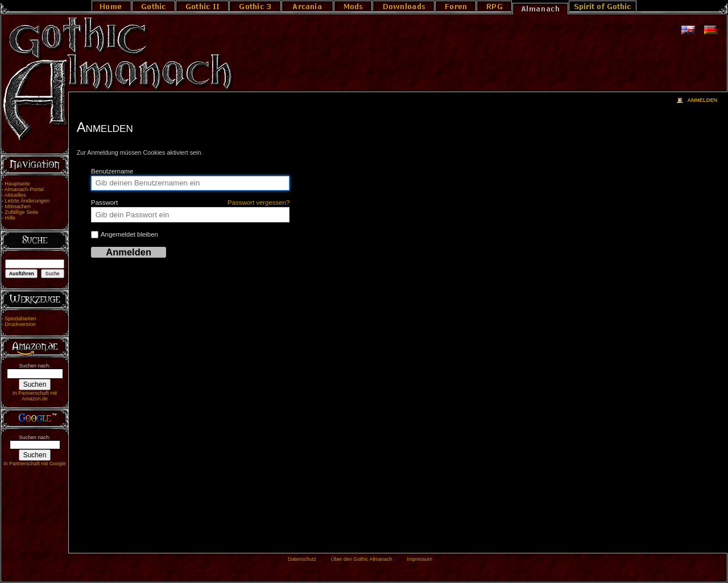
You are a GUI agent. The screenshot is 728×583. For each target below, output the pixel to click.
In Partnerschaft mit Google (35, 464)
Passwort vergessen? (258, 202)
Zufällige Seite (21, 212)
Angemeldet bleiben (125, 235)
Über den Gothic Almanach (362, 559)
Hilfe (10, 218)
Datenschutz (302, 559)
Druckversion (20, 324)
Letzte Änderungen (27, 201)
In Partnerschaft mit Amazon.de (35, 396)
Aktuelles (15, 195)
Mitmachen (18, 206)
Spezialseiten (20, 319)
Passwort (190, 202)
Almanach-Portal (24, 189)
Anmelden (702, 100)
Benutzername (112, 171)
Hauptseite (17, 184)
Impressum (419, 559)
